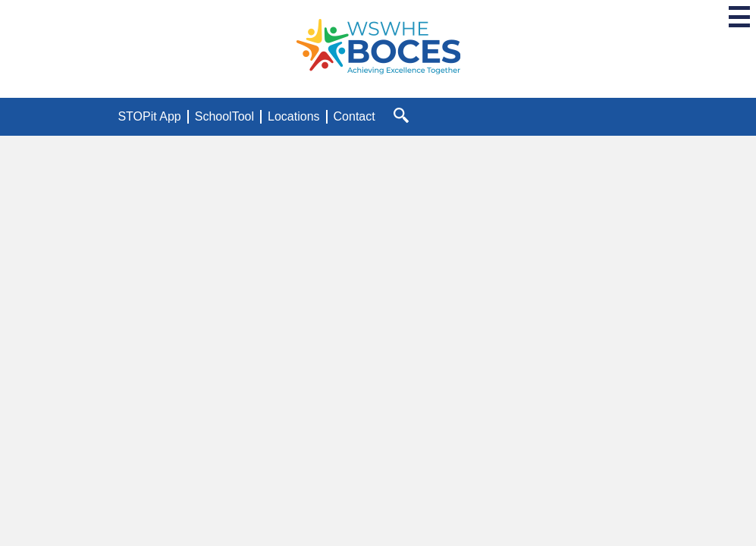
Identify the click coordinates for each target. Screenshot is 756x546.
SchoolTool (224, 116)
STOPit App (149, 116)
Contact (354, 116)
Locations (294, 116)
